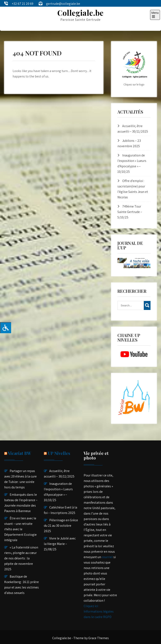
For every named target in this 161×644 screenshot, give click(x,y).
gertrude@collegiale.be (63, 4)
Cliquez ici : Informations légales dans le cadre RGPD (99, 611)
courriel (107, 557)
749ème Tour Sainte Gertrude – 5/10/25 (130, 212)
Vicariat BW (19, 453)
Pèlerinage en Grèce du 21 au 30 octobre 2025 (61, 526)
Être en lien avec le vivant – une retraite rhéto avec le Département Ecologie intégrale (20, 529)
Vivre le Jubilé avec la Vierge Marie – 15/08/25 (60, 544)
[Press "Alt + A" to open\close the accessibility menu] (6, 328)
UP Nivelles (59, 453)
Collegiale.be (80, 13)
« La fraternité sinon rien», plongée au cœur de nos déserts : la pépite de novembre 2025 (21, 558)
